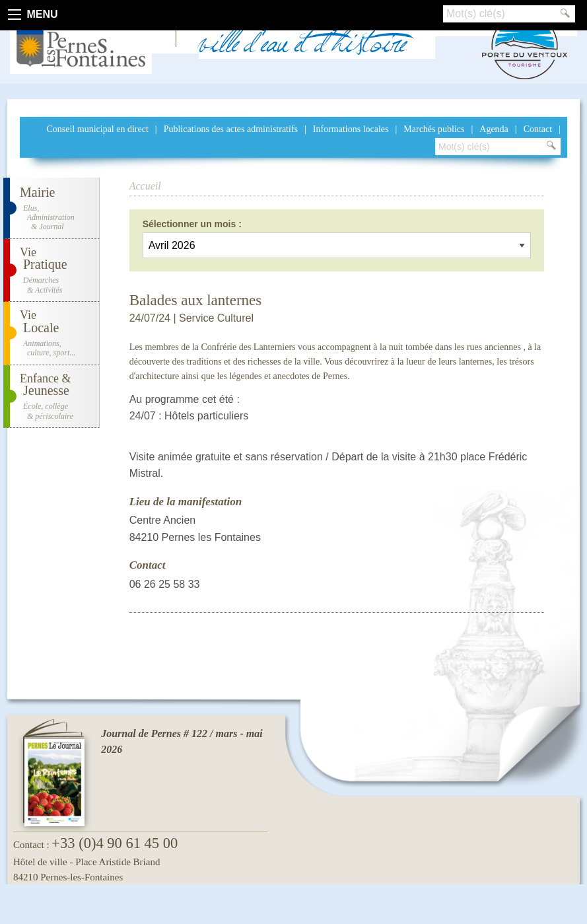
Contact (538, 129)
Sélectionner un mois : (192, 224)
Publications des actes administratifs (231, 129)
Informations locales (351, 129)
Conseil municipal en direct (97, 129)
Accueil (145, 186)
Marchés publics (434, 129)
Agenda (494, 129)
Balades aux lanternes (196, 300)
